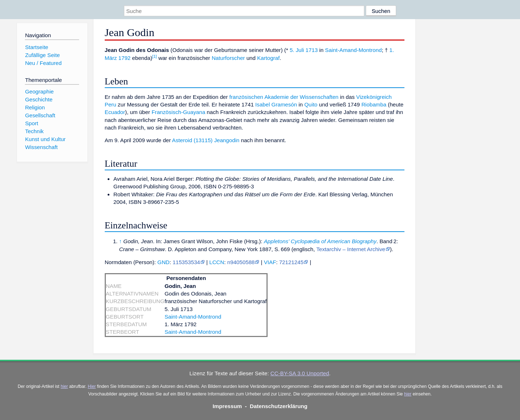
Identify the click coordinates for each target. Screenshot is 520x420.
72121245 (291, 262)
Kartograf (268, 58)
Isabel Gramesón (276, 104)
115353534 (186, 262)
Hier (92, 386)
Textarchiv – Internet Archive (351, 249)
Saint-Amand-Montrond (353, 50)
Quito (311, 104)
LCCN (216, 262)
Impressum (227, 406)
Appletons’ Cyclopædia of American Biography (320, 241)
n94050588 (241, 262)
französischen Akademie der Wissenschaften (284, 97)
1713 (312, 50)
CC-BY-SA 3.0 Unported (300, 373)
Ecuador (115, 112)
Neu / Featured (43, 63)
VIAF (270, 262)
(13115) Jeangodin (216, 140)
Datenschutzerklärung (279, 406)
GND (164, 262)
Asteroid (182, 140)
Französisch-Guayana (179, 112)
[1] (155, 56)
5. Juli (297, 50)
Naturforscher (228, 58)
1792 (125, 58)
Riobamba (374, 104)
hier (64, 386)
